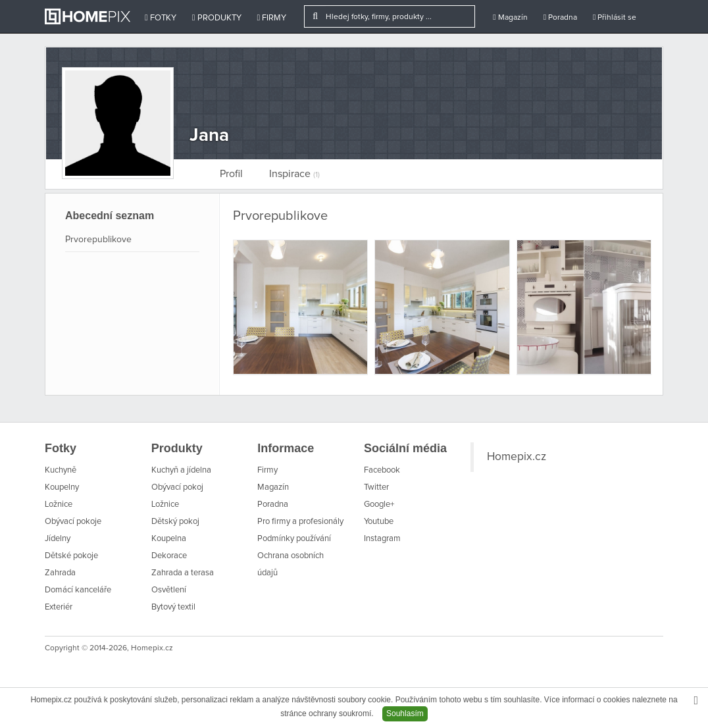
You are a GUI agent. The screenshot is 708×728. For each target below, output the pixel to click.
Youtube (379, 522)
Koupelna (169, 539)
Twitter (376, 487)
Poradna (560, 17)
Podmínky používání (294, 539)
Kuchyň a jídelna (181, 470)
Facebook (382, 470)
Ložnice (59, 505)
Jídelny (58, 539)
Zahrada (60, 573)
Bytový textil (173, 607)
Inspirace (294, 174)
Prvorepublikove (98, 240)
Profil (231, 174)
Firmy (272, 18)
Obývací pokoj (177, 487)
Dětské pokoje (71, 556)
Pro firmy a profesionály (300, 522)
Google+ (379, 505)
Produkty (217, 18)
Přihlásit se (615, 17)
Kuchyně (61, 470)
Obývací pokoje (73, 522)
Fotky (161, 18)
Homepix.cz (517, 457)
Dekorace (169, 556)
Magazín (510, 17)
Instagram (382, 539)
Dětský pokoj (175, 522)
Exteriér (59, 607)
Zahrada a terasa (183, 573)
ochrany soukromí (340, 714)
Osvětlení (169, 590)
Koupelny (62, 487)
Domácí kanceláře (78, 590)
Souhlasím (405, 714)
